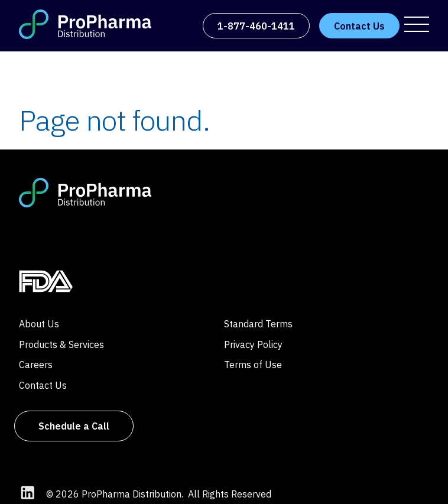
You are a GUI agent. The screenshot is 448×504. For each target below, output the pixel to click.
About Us (39, 324)
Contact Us (43, 385)
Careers (36, 365)
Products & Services (61, 344)
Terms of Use (253, 365)
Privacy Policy (253, 344)
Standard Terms (258, 324)
